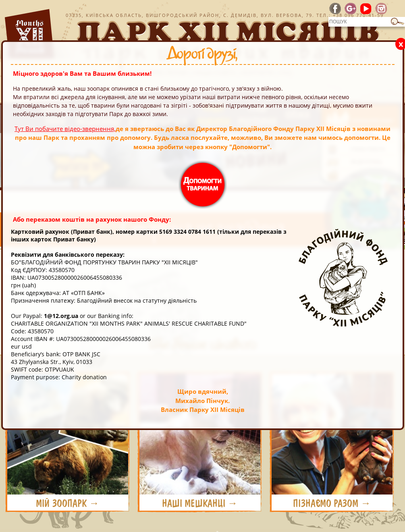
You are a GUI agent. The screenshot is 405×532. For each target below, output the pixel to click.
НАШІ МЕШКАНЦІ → (200, 503)
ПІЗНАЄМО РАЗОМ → (332, 503)
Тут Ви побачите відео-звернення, (65, 129)
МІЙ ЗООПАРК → (67, 503)
